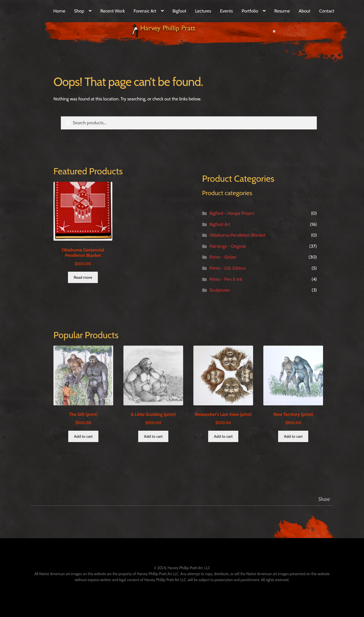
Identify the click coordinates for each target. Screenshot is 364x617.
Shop (79, 11)
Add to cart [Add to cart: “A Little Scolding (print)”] (153, 436)
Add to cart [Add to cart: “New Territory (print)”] (293, 436)
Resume (282, 11)
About (304, 11)
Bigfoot (179, 11)
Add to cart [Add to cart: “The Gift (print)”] (83, 436)
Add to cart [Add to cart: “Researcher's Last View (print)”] (223, 436)
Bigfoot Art (220, 224)
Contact (327, 11)
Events (227, 11)
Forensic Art (145, 11)
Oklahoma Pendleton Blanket (237, 235)
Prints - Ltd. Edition (227, 268)
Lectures (203, 11)
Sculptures (219, 290)
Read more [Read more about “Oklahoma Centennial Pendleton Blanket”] (83, 277)
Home (59, 11)
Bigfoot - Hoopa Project (232, 213)
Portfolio (250, 11)
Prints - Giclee (223, 257)
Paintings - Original (227, 246)
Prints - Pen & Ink (226, 279)
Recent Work (113, 11)
